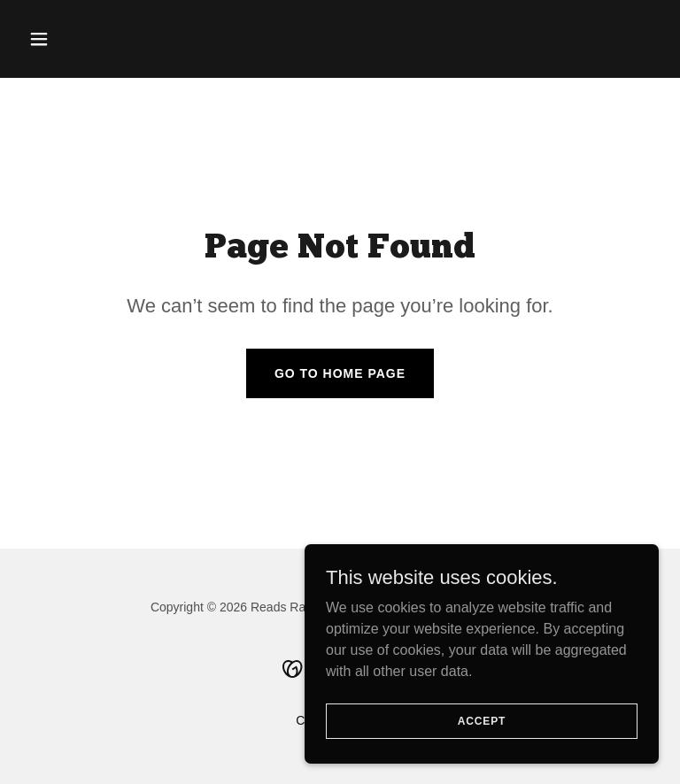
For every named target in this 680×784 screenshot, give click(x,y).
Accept (482, 757)
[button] (69, 39)
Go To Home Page (340, 373)
